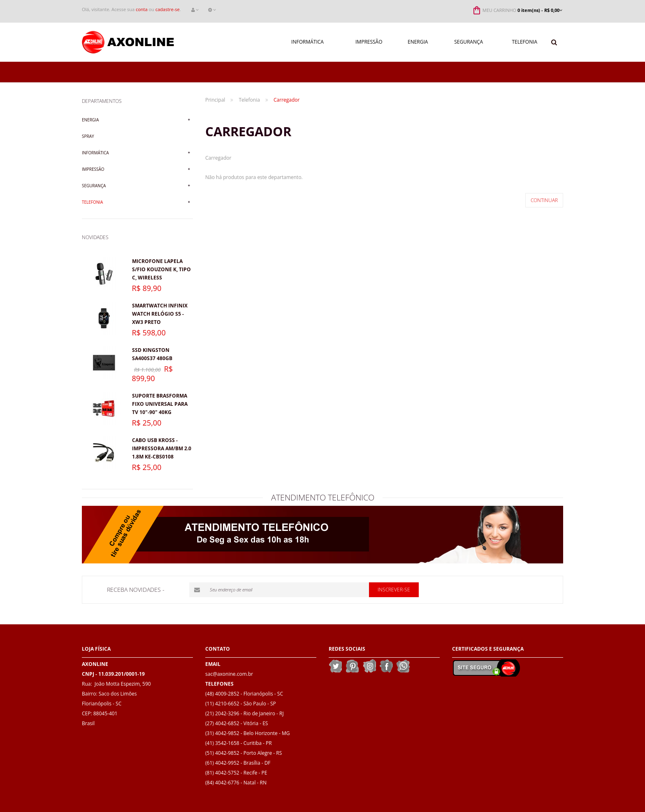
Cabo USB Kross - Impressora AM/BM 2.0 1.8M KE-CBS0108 (162, 448)
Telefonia (92, 202)
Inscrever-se (394, 590)
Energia (90, 120)
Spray (88, 136)
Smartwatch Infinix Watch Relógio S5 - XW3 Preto (160, 314)
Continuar (544, 200)
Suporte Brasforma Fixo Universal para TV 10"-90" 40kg (160, 404)
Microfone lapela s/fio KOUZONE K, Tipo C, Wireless (161, 269)
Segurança (94, 186)
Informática (95, 153)
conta (142, 9)
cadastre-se (168, 9)
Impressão (93, 169)
